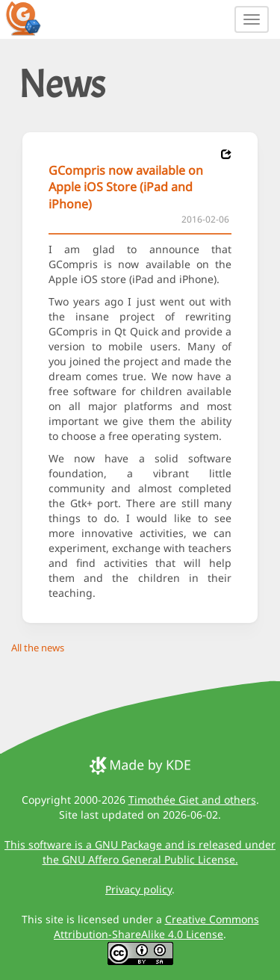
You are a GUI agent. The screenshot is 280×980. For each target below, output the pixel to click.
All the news (38, 648)
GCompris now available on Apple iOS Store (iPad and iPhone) (126, 187)
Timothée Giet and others (192, 800)
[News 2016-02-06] (226, 154)
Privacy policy (139, 889)
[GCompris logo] (32, 18)
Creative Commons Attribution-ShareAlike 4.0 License (156, 927)
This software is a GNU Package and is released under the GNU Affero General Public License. (140, 852)
